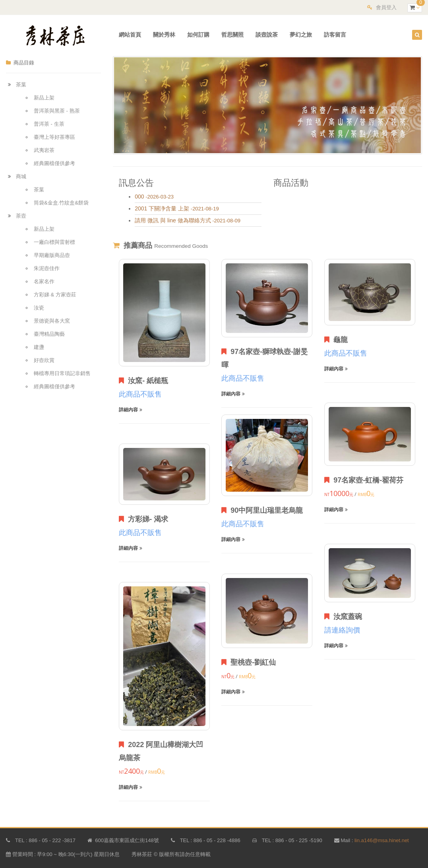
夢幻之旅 (301, 35)
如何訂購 (198, 35)
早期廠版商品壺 (52, 255)
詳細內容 (130, 410)
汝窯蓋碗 (343, 617)
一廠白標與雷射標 (54, 242)
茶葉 (21, 85)
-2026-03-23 (154, 197)
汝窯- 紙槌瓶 (143, 381)
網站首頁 (130, 35)
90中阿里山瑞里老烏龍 (262, 510)
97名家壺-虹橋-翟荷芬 (364, 480)
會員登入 (386, 7)
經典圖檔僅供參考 (54, 163)
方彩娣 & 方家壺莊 (55, 295)
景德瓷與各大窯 (52, 321)
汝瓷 (39, 308)
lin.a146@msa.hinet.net (382, 840)
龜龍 (336, 340)
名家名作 (44, 281)
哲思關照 (232, 35)
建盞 (39, 347)
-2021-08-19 (177, 209)
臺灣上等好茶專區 (54, 137)
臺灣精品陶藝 (49, 334)
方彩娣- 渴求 (143, 519)
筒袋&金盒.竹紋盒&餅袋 (61, 203)
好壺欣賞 (44, 360)
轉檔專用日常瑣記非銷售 (62, 373)
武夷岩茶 (44, 150)
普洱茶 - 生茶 (49, 124)
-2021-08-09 (188, 221)
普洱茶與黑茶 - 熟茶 (57, 111)
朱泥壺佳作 (47, 268)
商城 (21, 176)
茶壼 (21, 216)
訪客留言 (335, 35)
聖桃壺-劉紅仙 (249, 662)
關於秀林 (164, 35)
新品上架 (44, 98)
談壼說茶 (267, 35)
